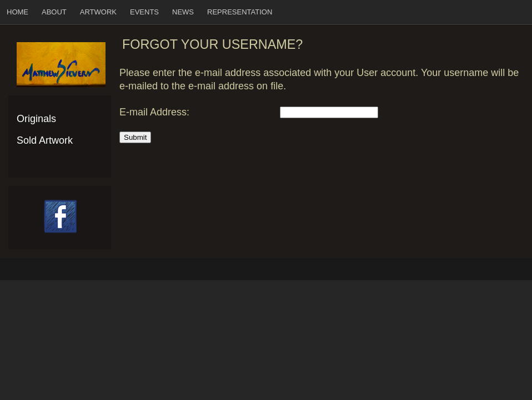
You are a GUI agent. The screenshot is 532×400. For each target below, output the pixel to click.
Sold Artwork (45, 140)
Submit (135, 137)
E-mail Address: (154, 112)
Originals (36, 119)
